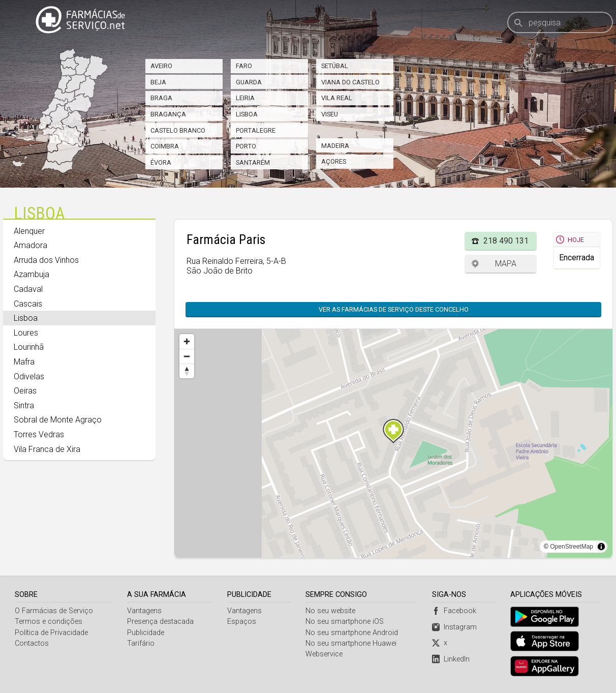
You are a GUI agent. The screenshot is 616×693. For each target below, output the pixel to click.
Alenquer (29, 231)
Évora (161, 162)
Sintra (24, 405)
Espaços (242, 622)
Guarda (249, 82)
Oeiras (25, 391)
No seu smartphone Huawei (351, 643)
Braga (161, 98)
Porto (246, 146)
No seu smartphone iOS (345, 622)
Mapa (506, 264)
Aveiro (161, 66)
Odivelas (29, 376)
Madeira (335, 146)
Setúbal (335, 66)
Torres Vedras (39, 434)
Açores (334, 161)
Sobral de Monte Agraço (58, 420)
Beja (158, 82)
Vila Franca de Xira (47, 449)
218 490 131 (506, 241)
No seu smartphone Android (352, 633)
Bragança (168, 114)
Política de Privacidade (51, 633)
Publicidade (146, 633)
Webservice (325, 654)
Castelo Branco (178, 130)
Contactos (32, 643)
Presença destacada (160, 622)
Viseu (330, 114)
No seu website (331, 611)
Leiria (245, 98)
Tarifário (141, 643)
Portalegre (256, 130)
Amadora (30, 245)
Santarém (253, 162)
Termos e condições (49, 622)
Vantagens (144, 611)
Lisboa (247, 114)
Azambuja (32, 274)
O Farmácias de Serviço (54, 611)
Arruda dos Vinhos (46, 260)
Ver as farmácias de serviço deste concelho (399, 309)
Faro (244, 66)
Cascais (28, 304)
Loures (26, 333)
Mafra (24, 362)
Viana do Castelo (350, 82)
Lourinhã (29, 347)
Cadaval (28, 289)
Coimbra (165, 146)
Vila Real (337, 98)
